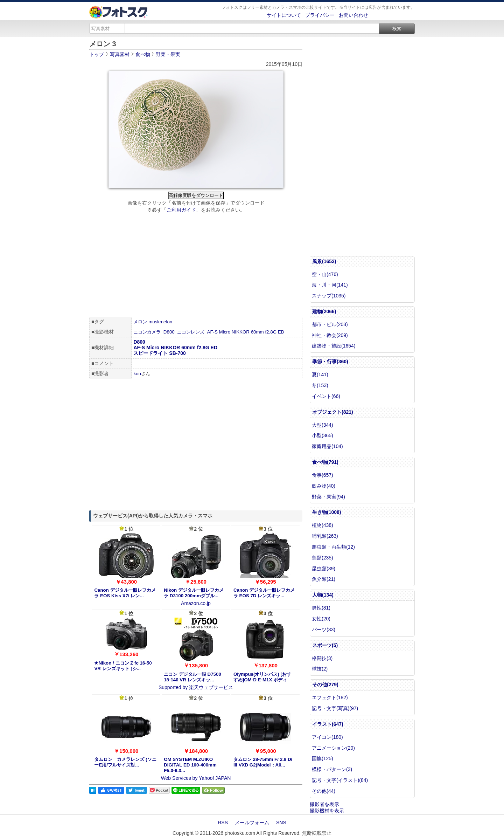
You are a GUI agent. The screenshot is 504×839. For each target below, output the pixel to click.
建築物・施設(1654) (334, 346)
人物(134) (323, 595)
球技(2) (320, 669)
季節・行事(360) (330, 362)
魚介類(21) (324, 579)
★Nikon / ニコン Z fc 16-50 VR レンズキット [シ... (123, 666)
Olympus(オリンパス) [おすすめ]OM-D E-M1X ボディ (262, 677)
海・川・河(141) (330, 285)
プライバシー (320, 15)
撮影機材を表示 (327, 811)
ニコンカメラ (147, 332)
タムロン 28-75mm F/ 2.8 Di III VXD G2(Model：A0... (263, 762)
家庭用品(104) (327, 446)
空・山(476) (325, 274)
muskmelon (160, 322)
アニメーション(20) (333, 748)
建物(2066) (324, 311)
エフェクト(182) (330, 697)
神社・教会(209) (330, 335)
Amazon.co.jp (196, 603)
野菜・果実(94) (328, 497)
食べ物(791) (325, 462)
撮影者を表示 (324, 804)
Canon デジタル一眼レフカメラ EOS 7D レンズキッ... (264, 593)
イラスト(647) (328, 724)
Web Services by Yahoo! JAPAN (196, 778)
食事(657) (323, 475)
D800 (169, 332)
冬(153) (320, 385)
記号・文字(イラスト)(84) (340, 780)
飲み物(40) (324, 486)
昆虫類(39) (324, 569)
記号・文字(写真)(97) (335, 708)
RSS (223, 823)
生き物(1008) (327, 512)
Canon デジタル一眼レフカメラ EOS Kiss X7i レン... (125, 593)
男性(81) (321, 608)
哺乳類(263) (325, 536)
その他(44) (324, 791)
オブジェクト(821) (333, 412)
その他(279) (325, 685)
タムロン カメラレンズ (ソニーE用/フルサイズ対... (125, 762)
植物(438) (323, 525)
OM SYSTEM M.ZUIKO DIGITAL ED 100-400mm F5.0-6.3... (190, 765)
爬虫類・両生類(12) (333, 547)
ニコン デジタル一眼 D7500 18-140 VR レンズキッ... (192, 677)
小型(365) (323, 435)
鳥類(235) (323, 558)
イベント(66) (326, 396)
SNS (281, 823)
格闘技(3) (322, 658)
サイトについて (284, 15)
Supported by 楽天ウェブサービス (196, 687)
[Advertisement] (196, 266)
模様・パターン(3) (332, 769)
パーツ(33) (324, 630)
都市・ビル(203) (330, 324)
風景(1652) (324, 261)
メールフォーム (252, 823)
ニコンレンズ (191, 332)
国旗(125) (323, 758)
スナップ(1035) (329, 296)
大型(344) (323, 425)
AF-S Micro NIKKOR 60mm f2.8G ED (246, 332)
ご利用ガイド (181, 210)
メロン (140, 322)
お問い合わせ (353, 15)
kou (137, 374)
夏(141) (320, 374)
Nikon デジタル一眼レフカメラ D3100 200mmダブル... (194, 593)
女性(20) (321, 619)
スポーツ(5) (325, 645)
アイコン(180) (327, 737)
